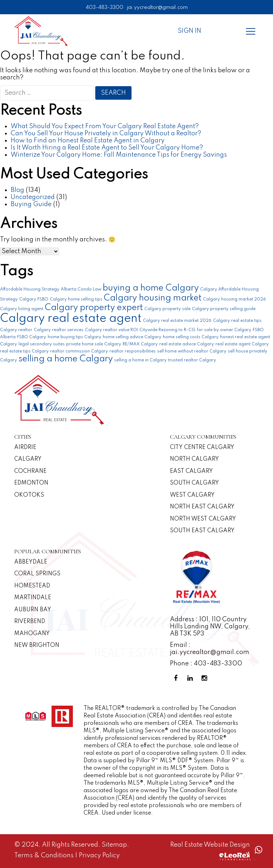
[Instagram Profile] (205, 678)
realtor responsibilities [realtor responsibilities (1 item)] (133, 351)
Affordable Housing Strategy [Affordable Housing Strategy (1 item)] (30, 289)
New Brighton (37, 645)
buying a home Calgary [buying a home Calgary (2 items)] (151, 288)
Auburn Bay (33, 610)
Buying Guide (31, 204)
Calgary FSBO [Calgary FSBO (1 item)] (34, 299)
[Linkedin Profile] (191, 678)
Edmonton (31, 483)
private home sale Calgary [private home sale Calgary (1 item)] (94, 344)
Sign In (189, 31)
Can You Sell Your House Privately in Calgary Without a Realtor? (106, 134)
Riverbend (30, 622)
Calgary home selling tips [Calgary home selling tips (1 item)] (76, 299)
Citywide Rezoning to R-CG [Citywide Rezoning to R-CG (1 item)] (167, 330)
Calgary (28, 459)
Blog (17, 190)
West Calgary (192, 495)
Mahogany (32, 634)
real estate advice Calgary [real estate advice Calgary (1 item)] (187, 344)
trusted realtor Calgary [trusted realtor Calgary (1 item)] (192, 360)
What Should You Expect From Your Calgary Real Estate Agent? (105, 126)
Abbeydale (31, 562)
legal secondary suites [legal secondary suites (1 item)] (42, 344)
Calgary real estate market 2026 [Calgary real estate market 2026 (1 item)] (177, 321)
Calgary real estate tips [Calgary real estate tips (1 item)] (237, 321)
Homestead (32, 586)
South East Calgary (202, 531)
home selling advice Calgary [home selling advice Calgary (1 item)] (132, 337)
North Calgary (194, 459)
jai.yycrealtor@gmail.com (157, 7)
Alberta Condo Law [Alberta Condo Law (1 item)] (81, 289)
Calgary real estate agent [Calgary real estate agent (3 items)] (71, 319)
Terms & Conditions (45, 856)
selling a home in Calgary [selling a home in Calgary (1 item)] (140, 360)
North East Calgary (202, 507)
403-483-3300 (105, 7)
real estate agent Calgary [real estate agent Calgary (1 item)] (242, 344)
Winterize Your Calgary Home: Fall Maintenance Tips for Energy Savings (119, 155)
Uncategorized (33, 197)
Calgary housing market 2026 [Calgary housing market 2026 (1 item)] (234, 299)
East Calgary (191, 471)
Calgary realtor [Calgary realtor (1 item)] (16, 330)
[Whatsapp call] (258, 850)
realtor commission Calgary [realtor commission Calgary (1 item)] (79, 351)
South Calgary (194, 483)
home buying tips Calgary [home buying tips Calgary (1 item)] (74, 337)
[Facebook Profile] (177, 678)
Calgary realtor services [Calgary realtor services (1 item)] (59, 330)
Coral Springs (37, 574)
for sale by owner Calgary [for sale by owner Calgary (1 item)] (224, 330)
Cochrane (30, 471)
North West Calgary (203, 519)
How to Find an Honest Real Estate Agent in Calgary (88, 141)
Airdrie (25, 448)
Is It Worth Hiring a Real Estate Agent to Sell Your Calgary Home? (107, 148)
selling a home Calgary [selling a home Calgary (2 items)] (66, 359)
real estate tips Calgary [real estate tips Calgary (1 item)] (24, 351)
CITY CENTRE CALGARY (202, 448)
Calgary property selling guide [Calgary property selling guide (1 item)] (224, 309)
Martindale (33, 598)
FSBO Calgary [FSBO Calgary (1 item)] (32, 337)
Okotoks (29, 495)
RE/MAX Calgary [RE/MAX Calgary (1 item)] (140, 344)
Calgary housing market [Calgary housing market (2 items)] (153, 298)
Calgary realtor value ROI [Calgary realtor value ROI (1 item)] (111, 330)
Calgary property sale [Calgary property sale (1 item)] (167, 309)
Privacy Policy (99, 856)
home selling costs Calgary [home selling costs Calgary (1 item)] (191, 337)
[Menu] (251, 31)
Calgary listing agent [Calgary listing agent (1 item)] (22, 309)
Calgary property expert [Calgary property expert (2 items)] (94, 308)
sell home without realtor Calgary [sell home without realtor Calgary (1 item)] (192, 351)
